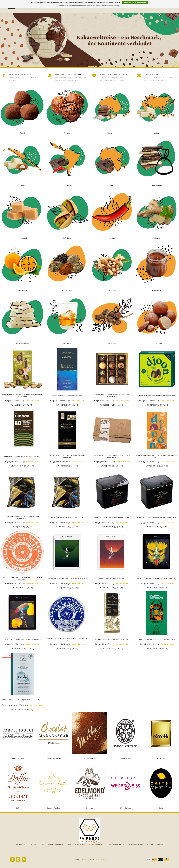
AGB (42, 844)
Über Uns (32, 844)
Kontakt (150, 844)
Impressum (20, 844)
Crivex (85, 859)
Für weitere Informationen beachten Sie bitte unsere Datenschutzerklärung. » (90, 6)
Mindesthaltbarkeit (136, 844)
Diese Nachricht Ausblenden (135, 2)
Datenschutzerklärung (76, 844)
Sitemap (160, 844)
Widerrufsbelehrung (55, 844)
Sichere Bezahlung (96, 844)
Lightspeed (101, 859)
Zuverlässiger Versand (116, 844)
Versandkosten (33, 401)
